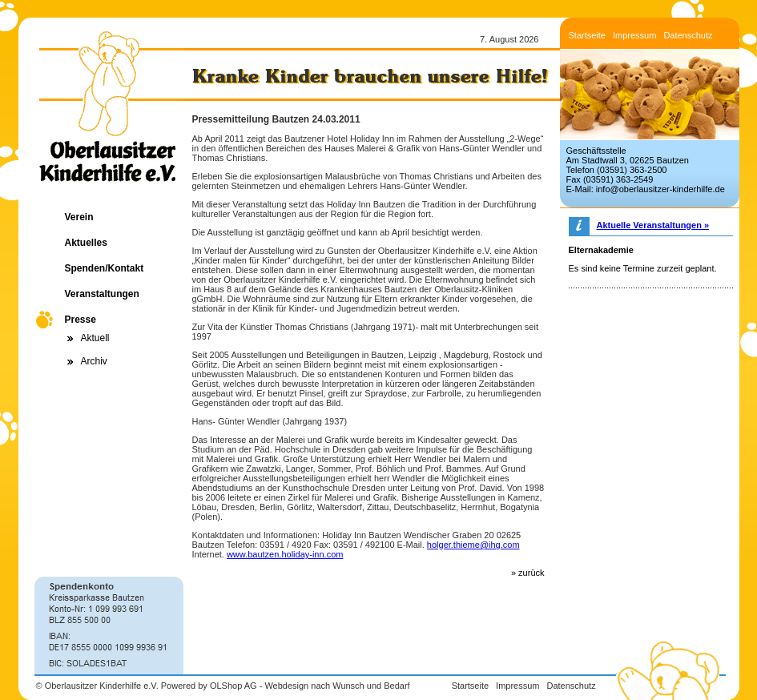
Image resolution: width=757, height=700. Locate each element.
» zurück (528, 573)
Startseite (587, 35)
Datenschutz (688, 35)
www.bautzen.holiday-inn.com (285, 554)
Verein (79, 217)
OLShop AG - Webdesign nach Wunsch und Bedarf (310, 686)
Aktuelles (86, 243)
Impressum (634, 35)
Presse (81, 320)
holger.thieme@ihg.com (473, 545)
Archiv (94, 361)
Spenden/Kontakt (105, 268)
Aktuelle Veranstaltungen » (653, 225)
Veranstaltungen (102, 294)
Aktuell (95, 338)
